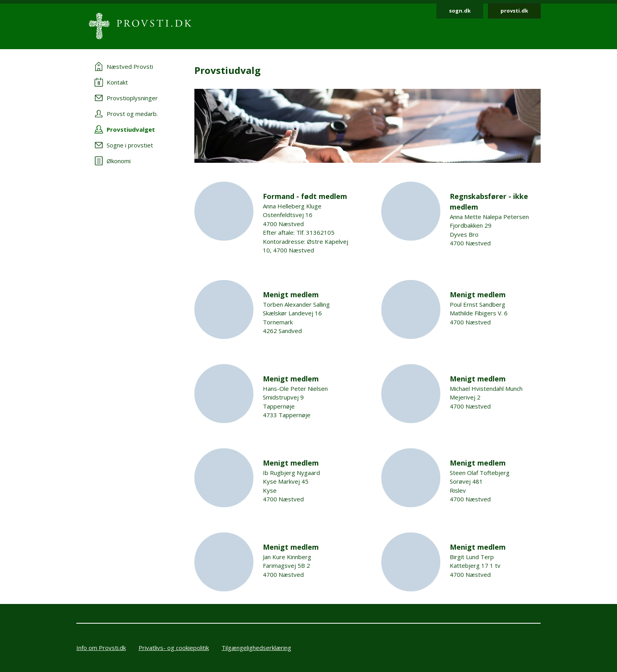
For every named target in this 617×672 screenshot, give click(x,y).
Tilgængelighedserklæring (256, 648)
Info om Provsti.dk (101, 648)
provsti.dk (514, 11)
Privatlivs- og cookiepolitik (174, 648)
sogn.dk (460, 11)
